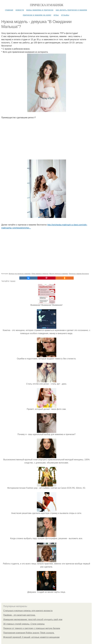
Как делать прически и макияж (71, 10)
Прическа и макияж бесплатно (79, 274)
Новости (20, 10)
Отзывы (65, 15)
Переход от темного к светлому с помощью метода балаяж (32, 628)
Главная (9, 10)
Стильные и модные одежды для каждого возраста (28, 611)
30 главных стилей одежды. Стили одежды (24, 624)
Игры (56, 15)
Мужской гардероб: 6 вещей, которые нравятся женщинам (31, 637)
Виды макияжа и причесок (40, 10)
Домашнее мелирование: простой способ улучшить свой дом (33, 619)
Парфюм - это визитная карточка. (19, 615)
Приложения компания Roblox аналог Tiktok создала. (29, 633)
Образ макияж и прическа (40, 274)
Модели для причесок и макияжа (20, 274)
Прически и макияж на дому (37, 15)
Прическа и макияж (46, 5)
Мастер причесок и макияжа (59, 274)
